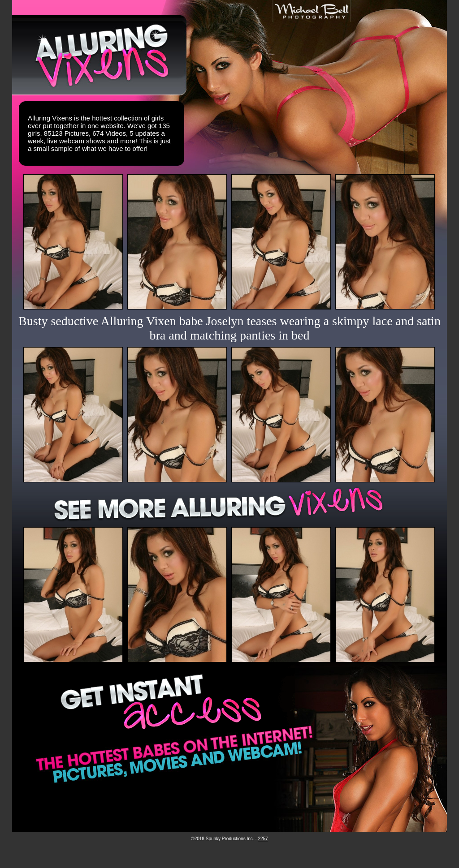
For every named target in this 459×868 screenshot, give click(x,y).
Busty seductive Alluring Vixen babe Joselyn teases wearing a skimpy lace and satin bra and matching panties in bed (229, 328)
